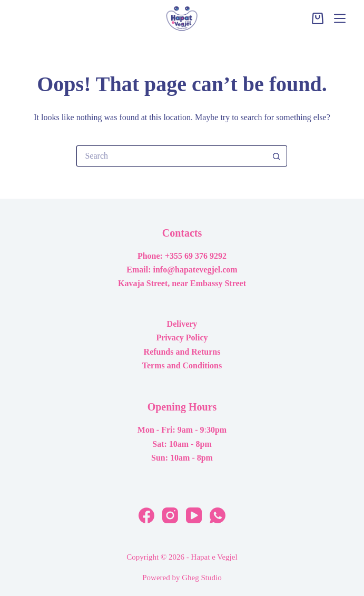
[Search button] (277, 156)
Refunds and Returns (182, 352)
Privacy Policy (182, 338)
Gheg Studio (201, 578)
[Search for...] (171, 156)
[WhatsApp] (218, 515)
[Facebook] (146, 515)
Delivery (182, 324)
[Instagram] (170, 515)
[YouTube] (194, 515)
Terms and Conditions (182, 365)
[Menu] (340, 18)
